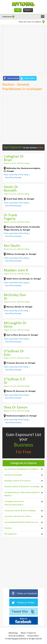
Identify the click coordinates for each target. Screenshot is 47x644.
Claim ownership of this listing (16, 175)
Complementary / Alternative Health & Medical (22, 494)
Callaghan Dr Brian (14, 158)
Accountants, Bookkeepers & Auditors (22, 469)
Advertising (13, 633)
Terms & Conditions (16, 636)
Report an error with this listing (17, 163)
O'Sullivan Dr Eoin (14, 353)
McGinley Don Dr (15, 297)
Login (18, 10)
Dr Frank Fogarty (10, 217)
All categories (11, 534)
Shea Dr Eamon (16, 408)
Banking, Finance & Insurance (18, 481)
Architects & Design (13, 475)
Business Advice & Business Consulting (22, 487)
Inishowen (7, 17)
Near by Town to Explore (32, 22)
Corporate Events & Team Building (20, 511)
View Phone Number (13, 178)
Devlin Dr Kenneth (11, 189)
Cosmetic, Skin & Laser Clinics (18, 516)
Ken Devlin (12, 246)
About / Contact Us (28, 633)
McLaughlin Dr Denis (15, 325)
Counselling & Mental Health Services (21, 522)
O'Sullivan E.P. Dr (15, 381)
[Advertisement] (23, 50)
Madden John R (16, 271)
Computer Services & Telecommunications (14, 503)
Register (28, 10)
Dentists (8, 528)
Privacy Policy (33, 636)
